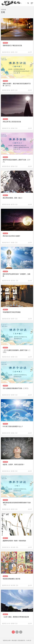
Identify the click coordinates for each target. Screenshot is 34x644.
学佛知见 (5, 43)
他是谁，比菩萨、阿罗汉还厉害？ (14, 465)
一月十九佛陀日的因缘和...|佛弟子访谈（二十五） (17, 351)
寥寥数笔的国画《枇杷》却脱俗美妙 (14, 541)
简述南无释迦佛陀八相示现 (11, 579)
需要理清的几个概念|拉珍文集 (12, 45)
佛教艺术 (5, 195)
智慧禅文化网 (7, 640)
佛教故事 (5, 576)
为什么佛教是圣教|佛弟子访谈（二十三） (16, 388)
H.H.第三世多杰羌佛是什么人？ (13, 426)
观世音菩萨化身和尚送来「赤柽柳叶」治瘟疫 (17, 275)
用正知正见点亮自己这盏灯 (11, 236)
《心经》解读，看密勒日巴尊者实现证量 (16, 617)
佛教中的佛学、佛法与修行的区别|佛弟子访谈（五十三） (17, 85)
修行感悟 (5, 233)
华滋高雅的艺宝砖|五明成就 (12, 312)
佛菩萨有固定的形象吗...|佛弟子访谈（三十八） (17, 161)
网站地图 (14, 640)
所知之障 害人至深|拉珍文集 (12, 122)
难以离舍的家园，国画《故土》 (13, 198)
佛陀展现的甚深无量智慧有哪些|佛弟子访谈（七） (17, 504)
